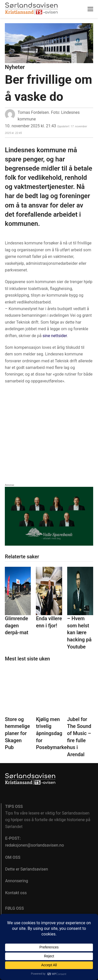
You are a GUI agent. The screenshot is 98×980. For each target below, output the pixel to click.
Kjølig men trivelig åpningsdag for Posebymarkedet (55, 733)
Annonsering (17, 881)
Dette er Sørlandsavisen (26, 869)
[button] (90, 9)
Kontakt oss (16, 893)
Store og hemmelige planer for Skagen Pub (17, 733)
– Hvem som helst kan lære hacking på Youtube (79, 633)
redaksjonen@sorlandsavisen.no (34, 845)
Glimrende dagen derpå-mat (17, 626)
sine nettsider (55, 336)
